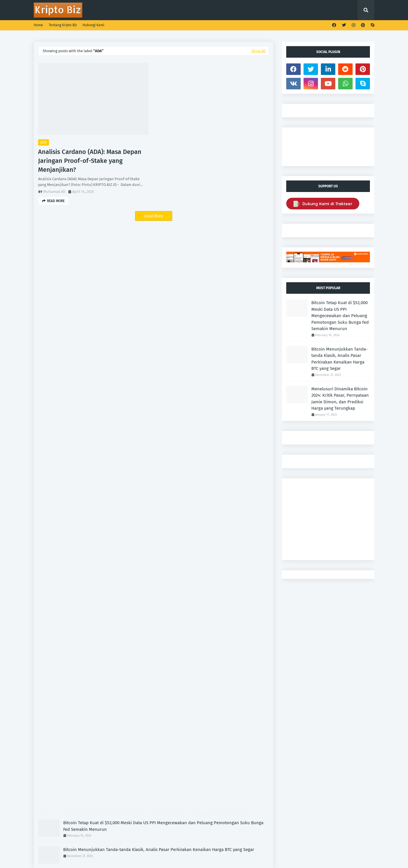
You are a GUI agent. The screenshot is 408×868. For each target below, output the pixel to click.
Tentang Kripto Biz (63, 25)
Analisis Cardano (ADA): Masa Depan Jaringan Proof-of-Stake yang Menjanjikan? (90, 161)
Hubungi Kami (93, 25)
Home (38, 25)
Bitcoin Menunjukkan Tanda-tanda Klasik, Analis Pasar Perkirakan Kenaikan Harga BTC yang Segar (159, 850)
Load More (154, 216)
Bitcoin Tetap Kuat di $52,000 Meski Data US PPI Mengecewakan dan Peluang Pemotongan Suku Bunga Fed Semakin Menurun (163, 826)
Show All (259, 51)
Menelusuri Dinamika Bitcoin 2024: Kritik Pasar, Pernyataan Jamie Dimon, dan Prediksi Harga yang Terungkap (340, 399)
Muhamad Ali (54, 192)
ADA (44, 142)
